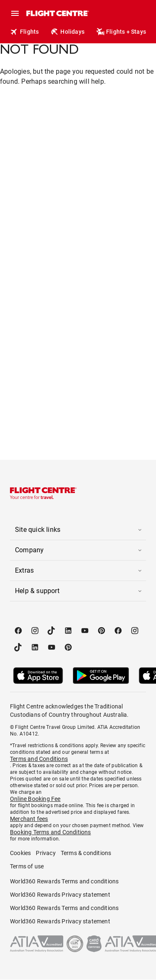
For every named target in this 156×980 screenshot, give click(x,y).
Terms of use (27, 866)
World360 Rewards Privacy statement (60, 895)
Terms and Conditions (39, 759)
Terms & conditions (86, 853)
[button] (78, 530)
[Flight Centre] (57, 13)
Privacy (46, 853)
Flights (24, 32)
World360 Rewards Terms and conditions (64, 881)
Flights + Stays (121, 32)
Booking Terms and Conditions (51, 832)
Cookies (20, 853)
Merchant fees (29, 819)
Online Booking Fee (35, 799)
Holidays (67, 32)
